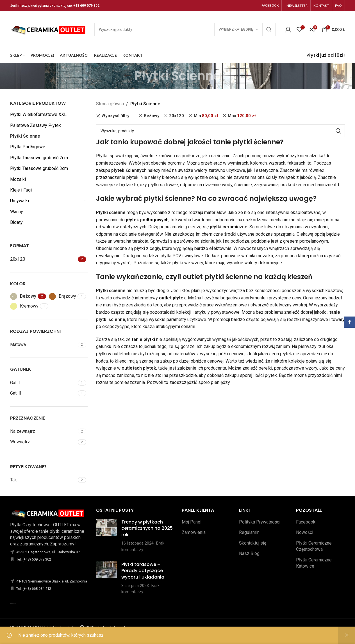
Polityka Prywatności (260, 522)
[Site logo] (49, 29)
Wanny (17, 212)
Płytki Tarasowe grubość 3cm (39, 168)
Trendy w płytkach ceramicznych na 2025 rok (147, 528)
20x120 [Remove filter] (177, 116)
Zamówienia (194, 532)
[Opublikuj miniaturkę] (107, 536)
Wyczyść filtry (115, 116)
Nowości (305, 532)
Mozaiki (18, 179)
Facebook (306, 522)
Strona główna (110, 104)
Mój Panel (192, 522)
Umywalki (20, 201)
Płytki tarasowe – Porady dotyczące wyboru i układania (143, 571)
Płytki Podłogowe (28, 147)
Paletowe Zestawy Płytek (36, 125)
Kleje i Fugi (21, 190)
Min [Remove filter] (206, 116)
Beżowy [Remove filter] (152, 116)
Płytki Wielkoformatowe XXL (38, 114)
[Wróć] (127, 76)
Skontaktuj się (253, 543)
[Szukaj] (185, 29)
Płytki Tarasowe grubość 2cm (39, 158)
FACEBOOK (270, 6)
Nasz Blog (249, 553)
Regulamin (249, 532)
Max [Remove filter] (242, 116)
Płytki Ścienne (25, 136)
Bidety (16, 222)
